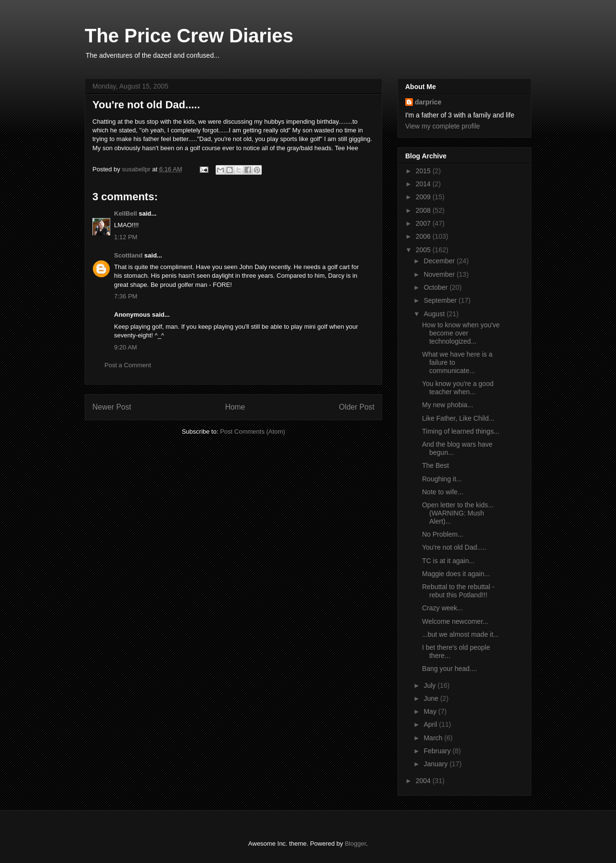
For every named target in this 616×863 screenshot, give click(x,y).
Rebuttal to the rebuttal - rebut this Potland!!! (458, 591)
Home (235, 407)
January (436, 764)
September (441, 300)
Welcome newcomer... (455, 621)
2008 (424, 210)
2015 (424, 171)
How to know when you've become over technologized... (461, 333)
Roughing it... (442, 479)
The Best (436, 465)
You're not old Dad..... (454, 547)
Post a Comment (128, 365)
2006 (424, 236)
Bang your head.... (449, 669)
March (434, 738)
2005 (424, 250)
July (430, 685)
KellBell (126, 213)
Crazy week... (443, 608)
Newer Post (112, 407)
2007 (424, 223)
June (432, 698)
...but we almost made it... (461, 634)
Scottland (128, 255)
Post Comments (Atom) (252, 431)
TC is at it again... (448, 561)
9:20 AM (126, 347)
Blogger (355, 844)
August (435, 314)
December (440, 261)
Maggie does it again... (456, 574)
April (431, 724)
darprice (428, 102)
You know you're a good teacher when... (458, 388)
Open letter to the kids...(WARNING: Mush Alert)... (458, 513)
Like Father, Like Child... (458, 418)
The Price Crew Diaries (189, 36)
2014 (424, 184)
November (440, 274)
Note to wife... (443, 492)
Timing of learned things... (461, 431)
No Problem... (443, 534)
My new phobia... (448, 405)
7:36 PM (126, 296)
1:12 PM (126, 237)
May (431, 711)
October (436, 287)
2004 (424, 781)
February (438, 751)
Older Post (357, 407)
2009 (424, 197)
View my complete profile (443, 126)
